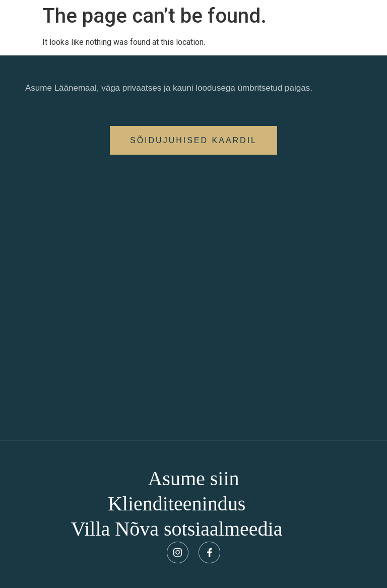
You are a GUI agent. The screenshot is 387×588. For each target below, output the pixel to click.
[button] (193, 140)
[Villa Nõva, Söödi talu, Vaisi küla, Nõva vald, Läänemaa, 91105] (193, 298)
